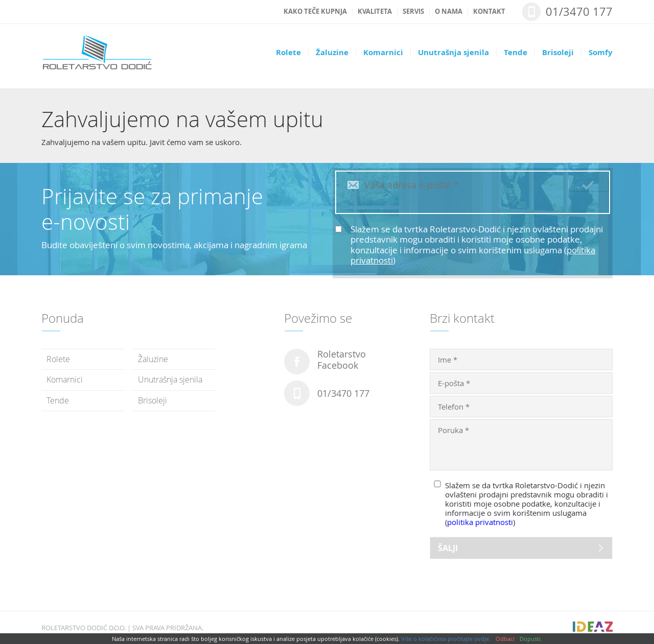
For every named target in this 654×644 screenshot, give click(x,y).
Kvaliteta (375, 12)
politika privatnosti (480, 522)
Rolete (288, 53)
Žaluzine (332, 53)
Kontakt (489, 12)
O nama (449, 12)
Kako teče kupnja (315, 12)
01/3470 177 (579, 11)
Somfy (601, 53)
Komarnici (383, 53)
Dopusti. (531, 639)
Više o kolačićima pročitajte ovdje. (446, 639)
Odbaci (505, 639)
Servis (413, 12)
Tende (516, 53)
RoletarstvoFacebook (342, 360)
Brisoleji (558, 53)
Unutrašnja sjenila (453, 53)
